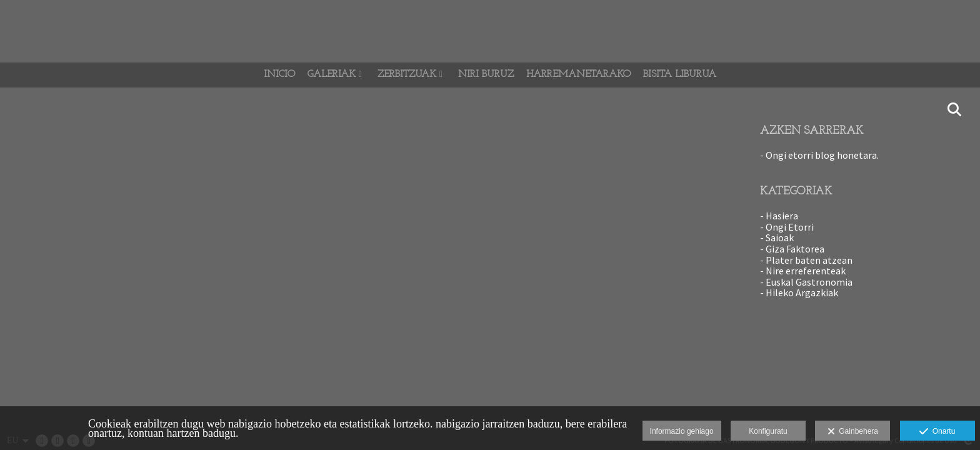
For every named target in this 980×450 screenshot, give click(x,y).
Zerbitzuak (407, 74)
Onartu (937, 432)
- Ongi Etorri (787, 227)
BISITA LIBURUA (680, 74)
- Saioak (777, 237)
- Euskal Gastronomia (806, 282)
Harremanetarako (578, 74)
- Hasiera (779, 216)
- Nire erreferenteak (803, 271)
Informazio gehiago (682, 431)
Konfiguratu (768, 431)
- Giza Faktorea (792, 249)
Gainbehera (853, 432)
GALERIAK (332, 74)
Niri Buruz (486, 74)
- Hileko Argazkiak (799, 292)
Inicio (279, 74)
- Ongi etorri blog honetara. (819, 155)
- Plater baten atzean (806, 260)
